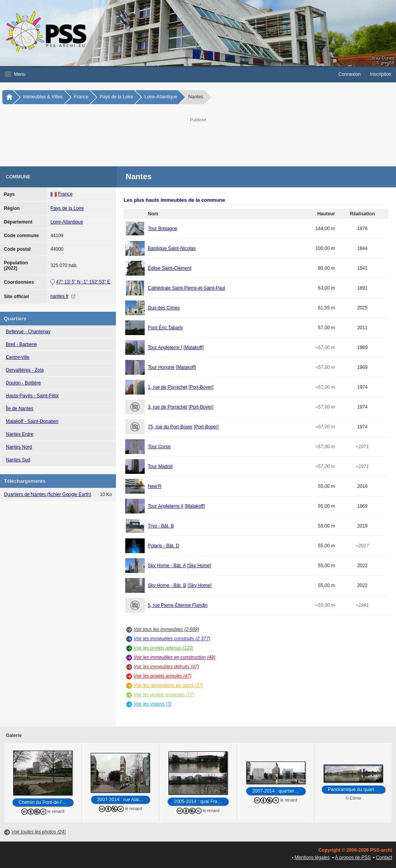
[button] (167, 74)
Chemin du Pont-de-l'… (43, 802)
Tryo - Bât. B (161, 526)
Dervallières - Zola (25, 370)
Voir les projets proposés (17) (164, 695)
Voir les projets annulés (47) (162, 676)
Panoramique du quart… (353, 789)
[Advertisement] (198, 141)
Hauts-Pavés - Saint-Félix (32, 396)
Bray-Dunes (383, 58)
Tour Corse (159, 447)
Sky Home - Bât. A (167, 566)
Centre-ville (18, 357)
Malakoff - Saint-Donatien (32, 421)
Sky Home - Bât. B (167, 585)
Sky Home (199, 566)
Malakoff (194, 348)
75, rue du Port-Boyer (170, 427)
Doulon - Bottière (23, 383)
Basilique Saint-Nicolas (172, 248)
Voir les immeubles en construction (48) (174, 657)
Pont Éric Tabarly (166, 328)
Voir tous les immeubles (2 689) (166, 629)
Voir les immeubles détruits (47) (166, 667)
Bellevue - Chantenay (28, 332)
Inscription (381, 74)
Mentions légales (312, 858)
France (81, 97)
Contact (384, 858)
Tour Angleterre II (166, 506)
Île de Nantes (20, 409)
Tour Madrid (160, 466)
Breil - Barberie (21, 344)
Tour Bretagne (162, 229)
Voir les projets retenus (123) (163, 648)
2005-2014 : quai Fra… (198, 802)
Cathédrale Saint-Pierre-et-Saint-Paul (187, 288)
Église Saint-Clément (170, 268)
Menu (15, 74)
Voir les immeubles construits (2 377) (172, 639)
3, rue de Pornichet (167, 407)
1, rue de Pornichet (167, 387)
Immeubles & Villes (43, 97)
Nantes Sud (18, 460)
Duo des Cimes (164, 308)
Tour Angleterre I (165, 348)
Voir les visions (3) (152, 704)
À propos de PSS (353, 858)
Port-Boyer (201, 387)
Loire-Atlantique (161, 97)
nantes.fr (60, 296)
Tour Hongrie (161, 367)
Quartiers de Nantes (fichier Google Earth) (48, 494)
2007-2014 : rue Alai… (120, 800)
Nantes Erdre (20, 434)
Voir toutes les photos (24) (39, 832)
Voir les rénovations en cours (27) (168, 685)
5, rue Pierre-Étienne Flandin (178, 605)
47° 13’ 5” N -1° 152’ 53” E (83, 282)
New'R (155, 486)
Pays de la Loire (116, 97)
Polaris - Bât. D (164, 546)
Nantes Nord (19, 447)
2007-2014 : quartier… (276, 791)
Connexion (350, 74)
